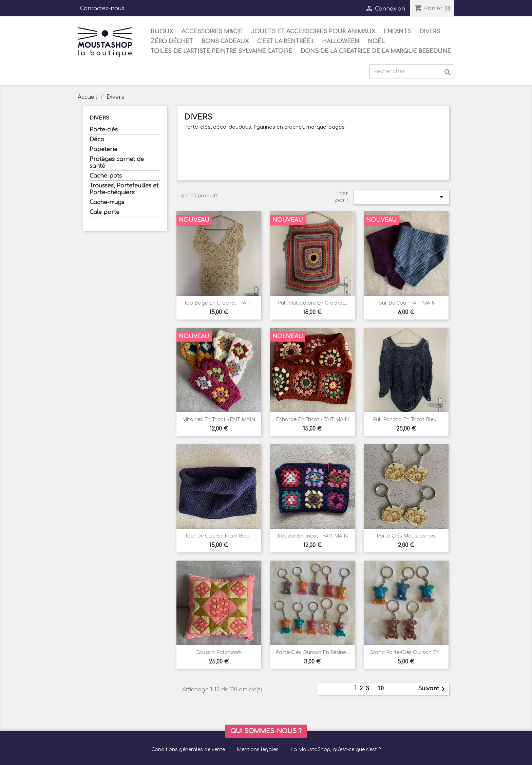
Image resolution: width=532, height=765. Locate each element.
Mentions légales (258, 750)
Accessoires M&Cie (212, 32)
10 (381, 689)
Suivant (433, 689)
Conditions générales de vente (188, 750)
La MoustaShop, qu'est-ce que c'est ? (336, 750)
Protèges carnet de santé (117, 163)
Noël (376, 41)
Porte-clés (104, 130)
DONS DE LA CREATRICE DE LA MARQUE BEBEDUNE (376, 51)
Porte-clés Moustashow (406, 536)
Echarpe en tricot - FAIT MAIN (312, 420)
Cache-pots (106, 176)
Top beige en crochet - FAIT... (219, 303)
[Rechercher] (412, 71)
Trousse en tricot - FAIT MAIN (312, 536)
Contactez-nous (102, 8)
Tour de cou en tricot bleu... (219, 536)
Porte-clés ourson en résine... (312, 652)
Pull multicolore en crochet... (312, 303)
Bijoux (162, 32)
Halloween (341, 41)
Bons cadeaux (225, 41)
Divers (430, 32)
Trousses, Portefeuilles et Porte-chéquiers (124, 189)
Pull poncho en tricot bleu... (406, 420)
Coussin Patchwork (219, 652)
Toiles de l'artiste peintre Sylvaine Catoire (221, 51)
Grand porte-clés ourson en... (406, 652)
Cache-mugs (107, 202)
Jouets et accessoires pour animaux (313, 32)
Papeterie (103, 149)
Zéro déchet (172, 41)
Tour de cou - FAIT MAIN (406, 303)
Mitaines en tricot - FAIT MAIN (219, 420)
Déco (97, 140)
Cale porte (104, 212)
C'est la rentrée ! (285, 41)
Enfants (397, 32)
